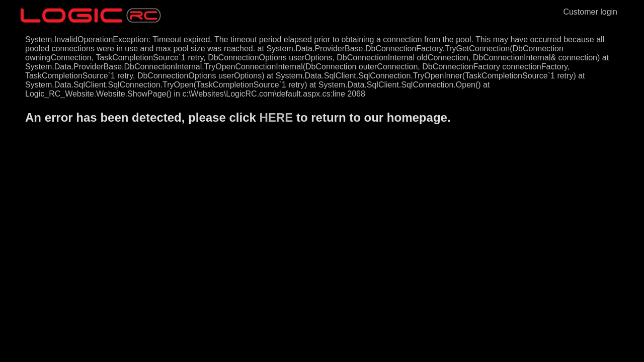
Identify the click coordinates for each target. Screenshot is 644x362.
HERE (276, 117)
